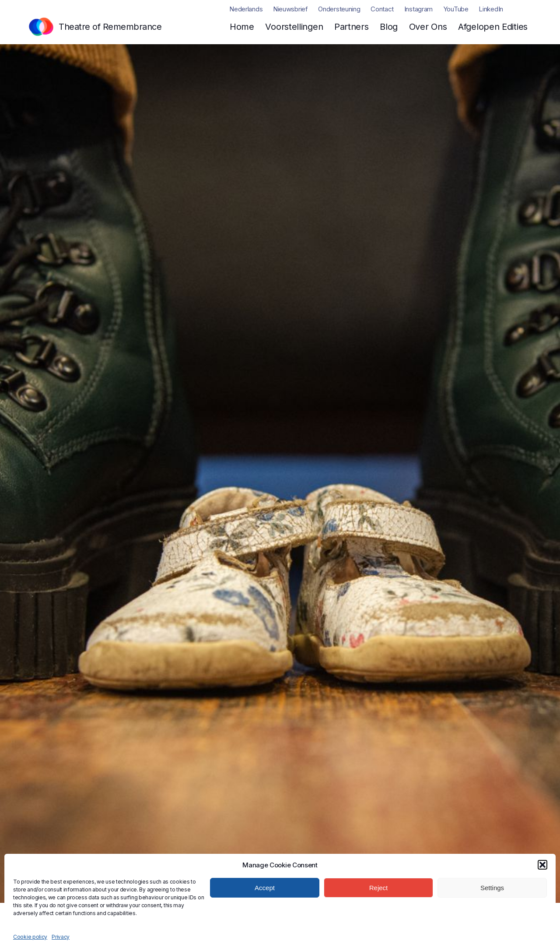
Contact (382, 9)
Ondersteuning (339, 9)
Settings (492, 888)
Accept (265, 888)
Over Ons (428, 27)
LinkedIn (491, 9)
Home (242, 27)
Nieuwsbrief (290, 9)
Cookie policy (30, 937)
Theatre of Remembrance (110, 27)
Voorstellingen (294, 27)
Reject (379, 888)
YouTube (456, 9)
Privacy (61, 937)
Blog (389, 27)
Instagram (418, 9)
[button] (542, 865)
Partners (352, 27)
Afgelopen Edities (493, 27)
